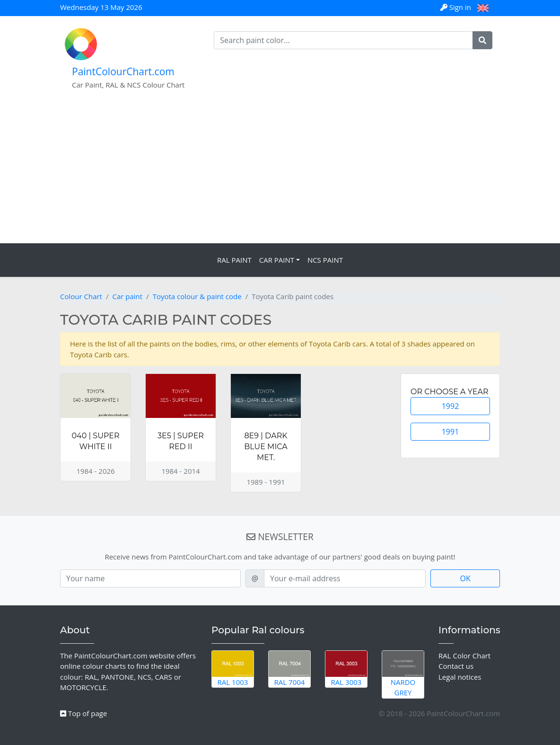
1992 (451, 406)
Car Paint (277, 260)
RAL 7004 (289, 669)
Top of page (83, 713)
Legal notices (460, 677)
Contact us (456, 666)
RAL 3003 (346, 669)
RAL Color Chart (464, 656)
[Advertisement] (280, 172)
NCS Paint (325, 260)
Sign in (457, 7)
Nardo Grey (403, 674)
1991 (451, 432)
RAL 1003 (233, 669)
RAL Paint (234, 260)
